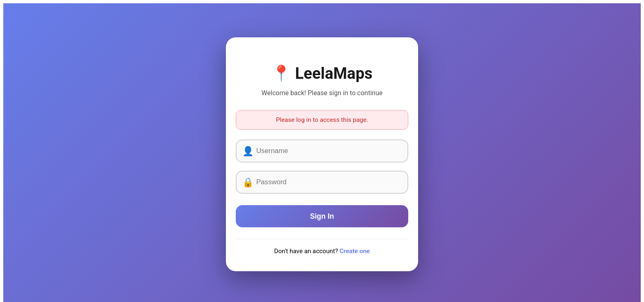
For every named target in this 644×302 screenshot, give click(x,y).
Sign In (322, 216)
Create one (355, 251)
